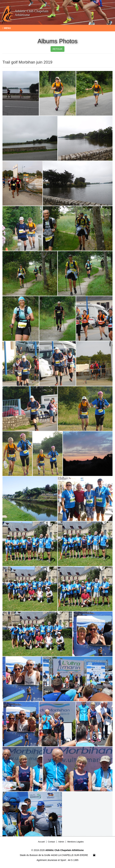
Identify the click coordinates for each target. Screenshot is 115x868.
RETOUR (58, 49)
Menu (7, 28)
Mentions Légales (76, 842)
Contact (51, 842)
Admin (61, 842)
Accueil (41, 842)
